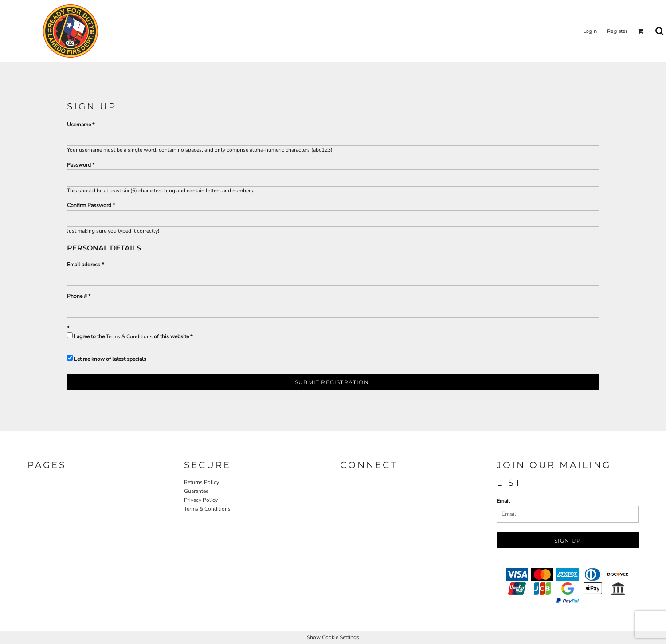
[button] (641, 31)
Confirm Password (89, 205)
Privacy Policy (201, 500)
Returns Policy (202, 482)
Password (79, 165)
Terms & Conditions (129, 336)
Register (617, 31)
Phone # (77, 296)
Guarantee (196, 491)
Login (590, 31)
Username (79, 125)
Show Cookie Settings (333, 637)
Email (503, 501)
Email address (84, 265)
